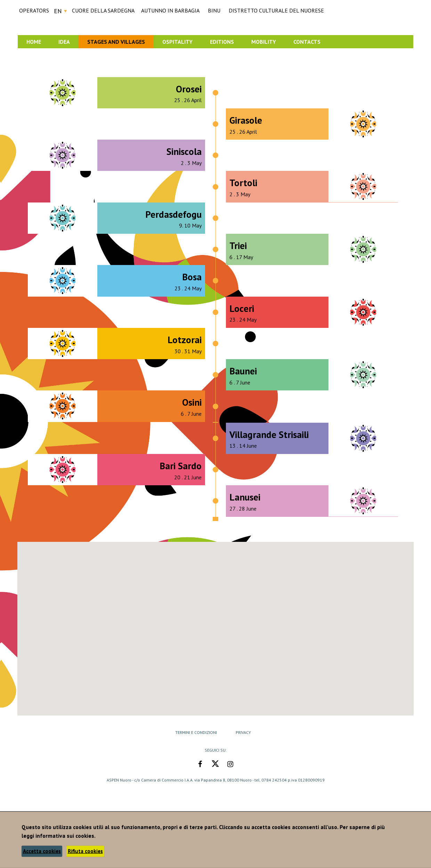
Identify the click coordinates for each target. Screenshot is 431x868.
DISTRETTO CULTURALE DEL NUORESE (276, 10)
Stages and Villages (116, 42)
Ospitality (177, 42)
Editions (222, 42)
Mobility (264, 42)
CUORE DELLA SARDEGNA (103, 10)
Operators (34, 10)
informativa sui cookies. (66, 836)
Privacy (243, 732)
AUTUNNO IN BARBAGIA (170, 10)
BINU (214, 10)
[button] (247, 699)
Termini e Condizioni (196, 732)
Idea (64, 42)
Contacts (307, 42)
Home (34, 42)
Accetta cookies (42, 851)
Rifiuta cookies (85, 851)
